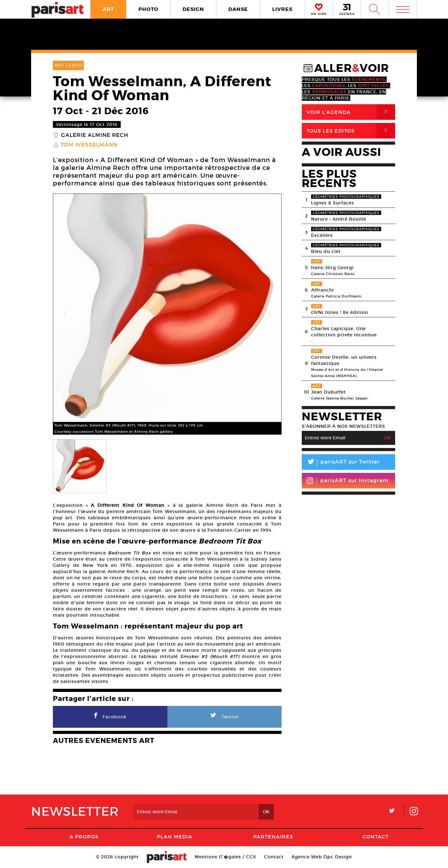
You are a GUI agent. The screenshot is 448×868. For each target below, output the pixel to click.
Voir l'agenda (351, 112)
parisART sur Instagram (347, 481)
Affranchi (322, 290)
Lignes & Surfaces (333, 203)
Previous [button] (65, 314)
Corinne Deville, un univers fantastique (344, 360)
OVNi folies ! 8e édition (340, 312)
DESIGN (193, 9)
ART (108, 9)
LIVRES (282, 9)
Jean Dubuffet (329, 392)
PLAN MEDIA (175, 837)
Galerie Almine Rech (95, 135)
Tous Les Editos (351, 131)
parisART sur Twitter (341, 463)
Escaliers (322, 235)
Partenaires (273, 837)
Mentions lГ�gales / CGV (225, 857)
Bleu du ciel (326, 251)
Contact (376, 837)
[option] (167, 314)
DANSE (238, 9)
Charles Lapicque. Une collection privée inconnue (344, 332)
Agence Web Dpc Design (322, 857)
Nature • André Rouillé (339, 219)
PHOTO (148, 9)
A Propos (84, 837)
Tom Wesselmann (89, 145)
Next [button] (269, 314)
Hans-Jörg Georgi (332, 268)
